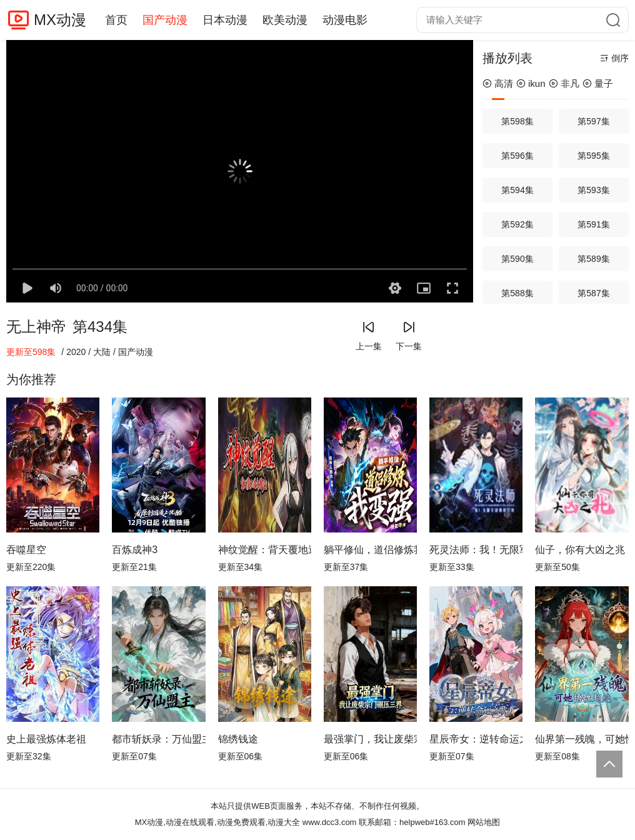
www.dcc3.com (330, 822)
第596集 (517, 156)
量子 (598, 83)
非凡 (564, 83)
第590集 (517, 259)
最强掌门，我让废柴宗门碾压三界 (370, 739)
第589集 (593, 259)
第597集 (593, 121)
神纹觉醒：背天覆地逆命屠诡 (265, 550)
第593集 (593, 190)
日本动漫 (225, 20)
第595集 (593, 156)
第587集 (593, 293)
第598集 (517, 121)
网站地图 (484, 822)
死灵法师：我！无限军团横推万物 (476, 550)
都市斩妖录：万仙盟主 (158, 739)
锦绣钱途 (238, 739)
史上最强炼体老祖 (46, 739)
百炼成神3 (135, 550)
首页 (116, 20)
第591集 (593, 224)
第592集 (517, 224)
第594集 (517, 190)
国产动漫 (165, 20)
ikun (531, 83)
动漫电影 (345, 20)
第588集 (517, 293)
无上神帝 (36, 327)
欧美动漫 (285, 20)
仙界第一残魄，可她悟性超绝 (582, 739)
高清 (498, 83)
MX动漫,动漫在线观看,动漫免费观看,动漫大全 (217, 822)
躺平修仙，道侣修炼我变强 (370, 550)
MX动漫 (60, 20)
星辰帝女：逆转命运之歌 (476, 739)
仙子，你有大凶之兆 (580, 550)
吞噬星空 (26, 550)
